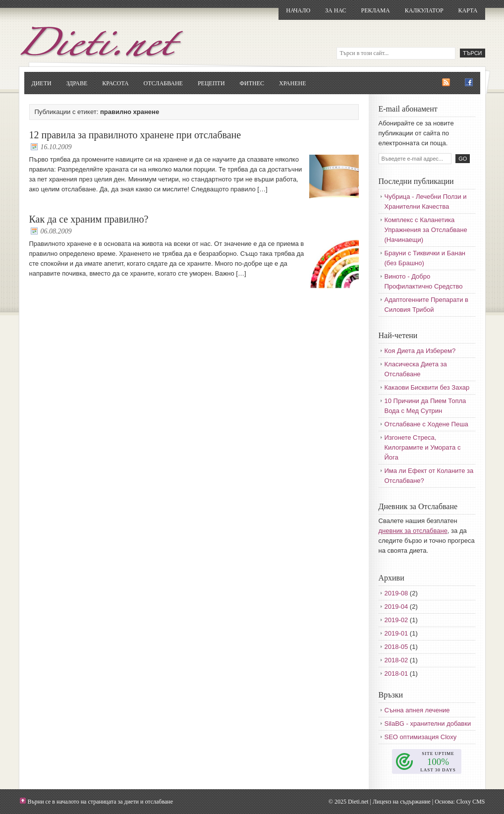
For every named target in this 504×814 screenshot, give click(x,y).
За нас (336, 10)
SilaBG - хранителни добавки (428, 724)
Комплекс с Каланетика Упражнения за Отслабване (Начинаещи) (426, 230)
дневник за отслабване (413, 531)
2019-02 (396, 620)
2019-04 (396, 607)
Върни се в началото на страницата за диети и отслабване (101, 802)
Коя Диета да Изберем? (420, 351)
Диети (42, 83)
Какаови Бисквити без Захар (427, 387)
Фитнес (252, 83)
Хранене (292, 83)
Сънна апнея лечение (417, 710)
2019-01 (396, 633)
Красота (115, 83)
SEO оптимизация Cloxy (421, 737)
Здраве (77, 83)
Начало (298, 10)
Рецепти (211, 83)
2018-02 (396, 660)
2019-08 (396, 593)
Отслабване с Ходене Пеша (426, 424)
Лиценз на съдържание (402, 802)
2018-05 (396, 647)
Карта (468, 10)
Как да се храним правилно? (89, 219)
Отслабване (163, 83)
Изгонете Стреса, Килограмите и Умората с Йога (423, 447)
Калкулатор (424, 10)
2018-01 (396, 673)
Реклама (375, 10)
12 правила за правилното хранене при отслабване (135, 135)
